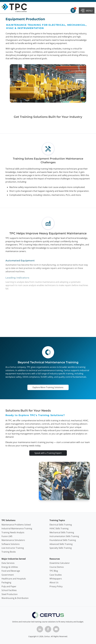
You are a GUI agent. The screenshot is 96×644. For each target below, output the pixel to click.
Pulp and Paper (9, 586)
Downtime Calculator (60, 563)
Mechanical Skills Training (62, 532)
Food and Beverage (11, 571)
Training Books (9, 552)
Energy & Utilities (10, 567)
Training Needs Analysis (13, 532)
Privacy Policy (56, 586)
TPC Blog (54, 571)
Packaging (6, 582)
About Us (54, 582)
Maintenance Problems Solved (16, 525)
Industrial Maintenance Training (17, 528)
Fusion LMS (7, 536)
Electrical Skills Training (61, 525)
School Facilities (9, 590)
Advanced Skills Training (61, 544)
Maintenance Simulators (13, 540)
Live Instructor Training (13, 548)
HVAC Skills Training (59, 528)
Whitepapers (56, 579)
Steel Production (10, 594)
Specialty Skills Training (61, 548)
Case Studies (56, 575)
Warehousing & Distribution (15, 598)
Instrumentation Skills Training (64, 536)
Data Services (8, 563)
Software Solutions (11, 544)
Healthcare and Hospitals (14, 579)
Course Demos (57, 567)
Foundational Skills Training (63, 540)
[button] (87, 10)
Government (8, 575)
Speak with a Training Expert (48, 453)
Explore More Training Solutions (48, 387)
